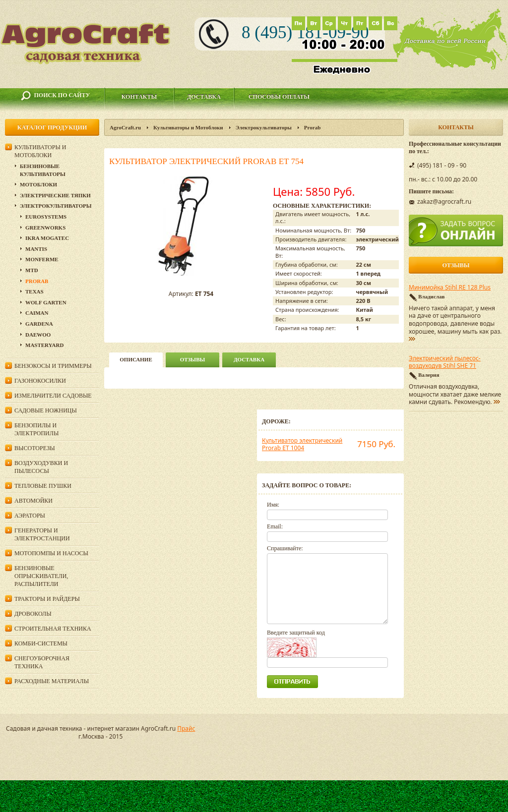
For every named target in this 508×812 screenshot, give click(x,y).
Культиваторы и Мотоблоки (188, 127)
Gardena (39, 324)
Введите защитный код (296, 633)
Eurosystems (46, 217)
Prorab (312, 127)
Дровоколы (33, 614)
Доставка (204, 97)
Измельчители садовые (53, 396)
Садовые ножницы (46, 410)
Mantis (36, 249)
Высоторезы (35, 448)
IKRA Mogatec (47, 238)
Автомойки (33, 501)
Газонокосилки (40, 381)
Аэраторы (30, 516)
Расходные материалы (52, 681)
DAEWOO (38, 335)
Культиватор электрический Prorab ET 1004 (302, 444)
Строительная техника (53, 629)
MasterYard (44, 345)
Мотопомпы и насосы (51, 553)
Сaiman (37, 313)
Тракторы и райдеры (47, 599)
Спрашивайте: (285, 548)
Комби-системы (41, 643)
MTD (32, 270)
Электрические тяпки (55, 195)
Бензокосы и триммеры (53, 366)
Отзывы (193, 359)
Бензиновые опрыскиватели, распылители (41, 576)
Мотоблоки (38, 184)
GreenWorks (45, 228)
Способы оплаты (279, 97)
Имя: (273, 505)
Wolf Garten (46, 302)
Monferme (42, 259)
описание (136, 359)
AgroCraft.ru (125, 127)
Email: (275, 526)
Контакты (139, 97)
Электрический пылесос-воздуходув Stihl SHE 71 (445, 362)
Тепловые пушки (43, 486)
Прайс (186, 728)
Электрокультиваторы (264, 127)
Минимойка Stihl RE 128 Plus (450, 288)
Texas (34, 291)
